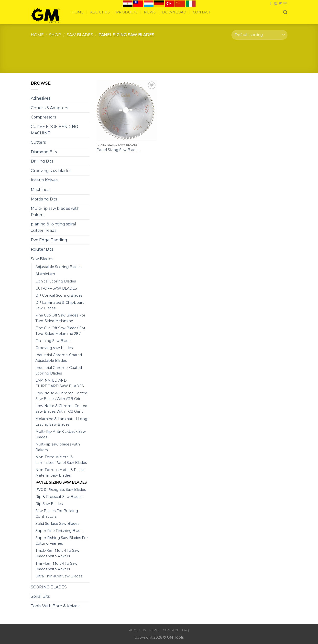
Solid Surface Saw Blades (57, 524)
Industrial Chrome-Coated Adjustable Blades (59, 358)
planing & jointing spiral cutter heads (53, 227)
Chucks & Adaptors (49, 108)
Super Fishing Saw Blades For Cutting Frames (62, 541)
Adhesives (40, 98)
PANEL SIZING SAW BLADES (61, 482)
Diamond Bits (44, 152)
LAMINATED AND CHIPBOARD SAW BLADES (60, 383)
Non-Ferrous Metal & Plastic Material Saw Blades (60, 473)
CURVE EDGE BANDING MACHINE (55, 130)
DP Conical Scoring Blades (59, 295)
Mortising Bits (44, 199)
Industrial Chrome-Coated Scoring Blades (59, 370)
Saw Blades (80, 35)
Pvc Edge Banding (49, 240)
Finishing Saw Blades (54, 341)
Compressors (43, 117)
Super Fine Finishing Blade (59, 531)
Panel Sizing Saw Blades (118, 150)
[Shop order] (259, 35)
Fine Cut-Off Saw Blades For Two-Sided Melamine (60, 318)
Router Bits (42, 249)
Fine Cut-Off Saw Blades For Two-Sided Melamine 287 (60, 331)
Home (78, 12)
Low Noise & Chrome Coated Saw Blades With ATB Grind (61, 396)
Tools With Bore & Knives (55, 606)
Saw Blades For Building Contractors (57, 514)
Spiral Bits (40, 596)
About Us (100, 12)
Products (127, 12)
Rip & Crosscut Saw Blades (59, 497)
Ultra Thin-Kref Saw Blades (59, 576)
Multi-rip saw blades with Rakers (55, 212)
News (150, 12)
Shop (55, 35)
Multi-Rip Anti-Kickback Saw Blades (61, 434)
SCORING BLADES (49, 587)
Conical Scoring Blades (56, 281)
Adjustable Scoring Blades (58, 267)
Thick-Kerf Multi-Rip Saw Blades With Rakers (57, 553)
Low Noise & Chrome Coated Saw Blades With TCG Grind (61, 409)
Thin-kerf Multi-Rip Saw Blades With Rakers (56, 566)
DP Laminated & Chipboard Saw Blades (60, 305)
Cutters (38, 142)
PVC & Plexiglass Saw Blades (61, 490)
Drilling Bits (42, 161)
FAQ (186, 630)
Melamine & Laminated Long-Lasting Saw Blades (62, 422)
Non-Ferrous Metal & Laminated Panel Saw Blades (61, 460)
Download (174, 12)
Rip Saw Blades (49, 504)
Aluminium (45, 274)
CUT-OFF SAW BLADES (56, 288)
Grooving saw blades (51, 171)
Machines (40, 190)
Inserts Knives (44, 180)
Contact (202, 12)
